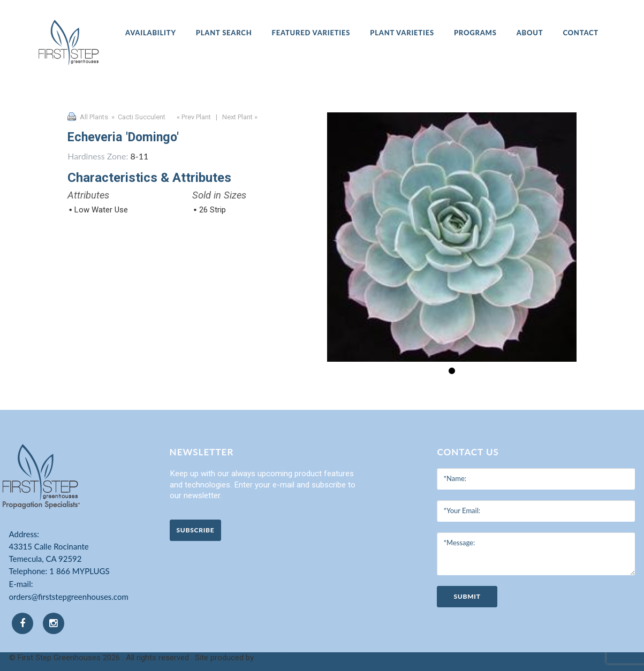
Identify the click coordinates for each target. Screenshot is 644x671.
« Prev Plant (193, 117)
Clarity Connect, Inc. (291, 658)
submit (467, 596)
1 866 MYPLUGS (79, 571)
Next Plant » (241, 117)
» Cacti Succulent (138, 117)
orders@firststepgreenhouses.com (69, 597)
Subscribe (196, 530)
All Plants (94, 117)
